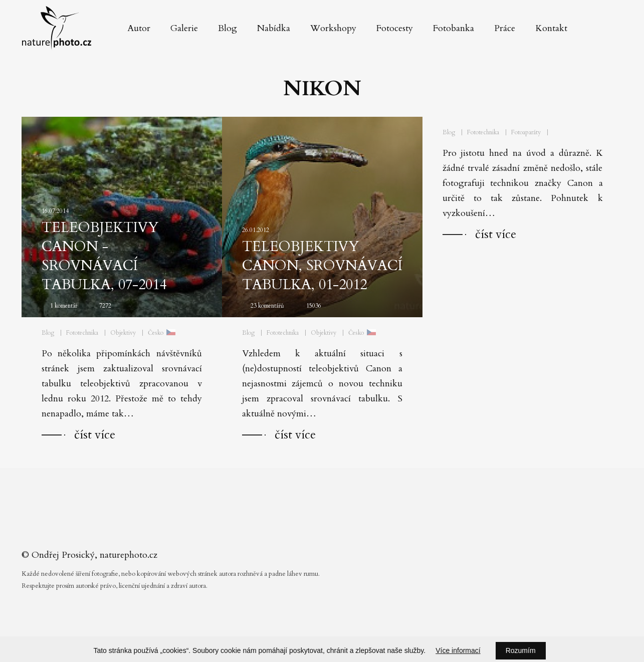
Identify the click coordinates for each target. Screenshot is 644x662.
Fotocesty (395, 28)
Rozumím (521, 650)
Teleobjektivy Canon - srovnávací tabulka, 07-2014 (104, 256)
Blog (228, 28)
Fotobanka (454, 28)
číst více (95, 435)
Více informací (458, 650)
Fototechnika (82, 333)
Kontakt (551, 28)
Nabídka (274, 28)
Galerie (184, 28)
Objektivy (123, 333)
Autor (139, 28)
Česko (156, 333)
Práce (505, 28)
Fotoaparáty (526, 132)
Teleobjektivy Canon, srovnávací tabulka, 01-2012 (322, 266)
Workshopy (333, 28)
